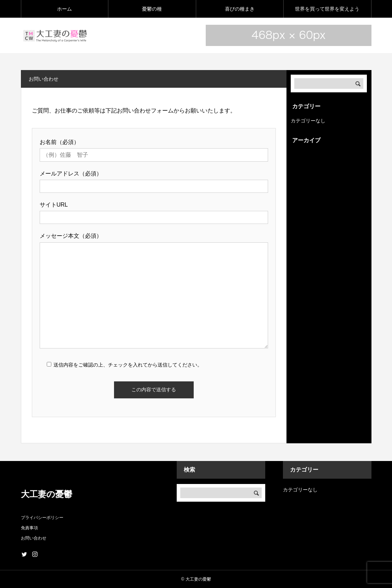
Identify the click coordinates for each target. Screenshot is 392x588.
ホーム (64, 9)
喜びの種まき (240, 9)
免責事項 (29, 528)
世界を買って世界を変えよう (327, 9)
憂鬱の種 (152, 9)
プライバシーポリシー (42, 518)
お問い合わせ (34, 538)
